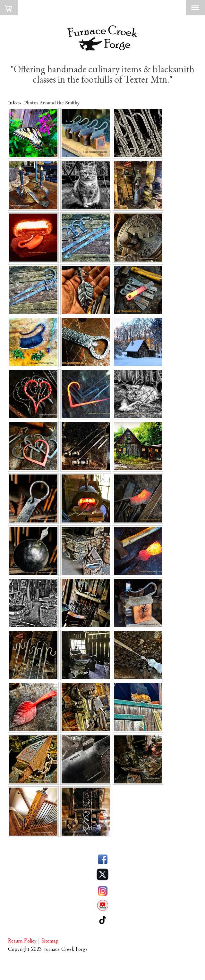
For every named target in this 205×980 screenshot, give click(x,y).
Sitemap (50, 941)
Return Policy (22, 941)
